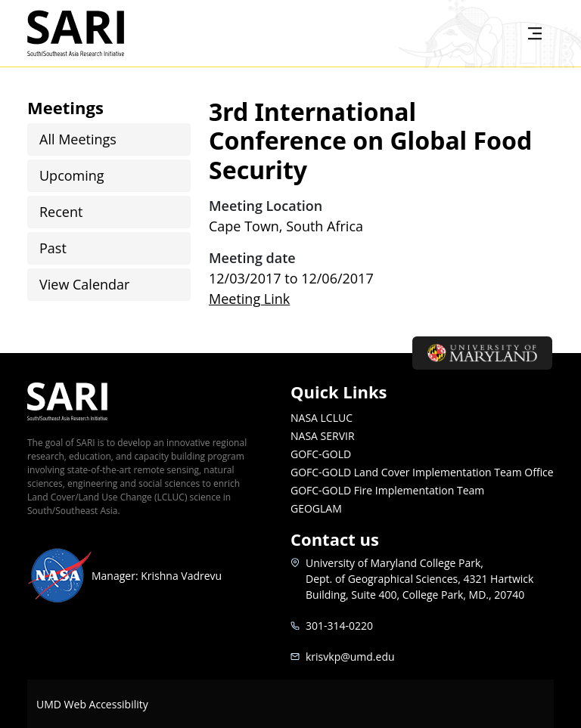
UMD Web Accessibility (92, 704)
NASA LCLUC (322, 418)
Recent (61, 212)
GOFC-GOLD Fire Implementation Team (387, 490)
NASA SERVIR (323, 436)
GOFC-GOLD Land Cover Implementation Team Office (422, 472)
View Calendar (84, 284)
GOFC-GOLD (321, 454)
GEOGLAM (316, 508)
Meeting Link (249, 299)
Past (53, 248)
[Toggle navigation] (535, 33)
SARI (93, 33)
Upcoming (72, 175)
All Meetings (78, 139)
